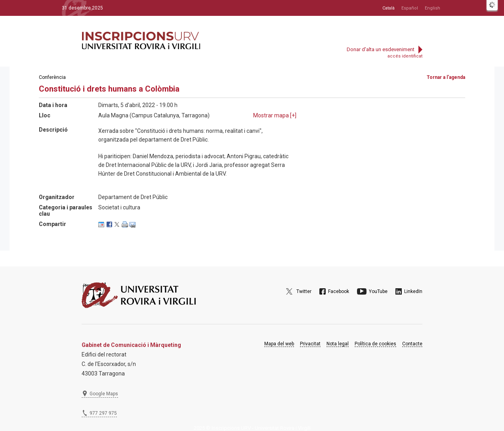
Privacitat (310, 344)
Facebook (339, 291)
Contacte (412, 344)
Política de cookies (375, 344)
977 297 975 (103, 413)
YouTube (378, 291)
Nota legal (338, 344)
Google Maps (104, 394)
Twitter (304, 291)
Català (388, 8)
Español (410, 8)
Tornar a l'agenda (446, 77)
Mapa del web (279, 344)
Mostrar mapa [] (275, 115)
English (432, 8)
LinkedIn (413, 291)
